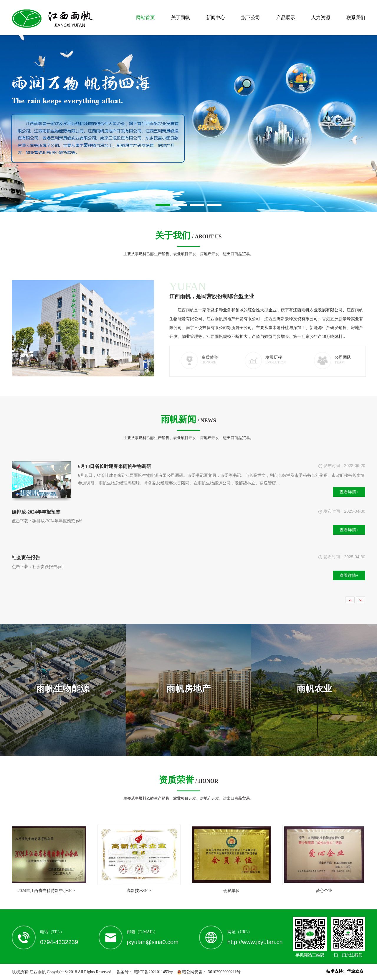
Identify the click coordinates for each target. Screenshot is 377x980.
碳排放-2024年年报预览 (36, 512)
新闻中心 (216, 18)
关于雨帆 (181, 18)
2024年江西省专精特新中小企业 (48, 891)
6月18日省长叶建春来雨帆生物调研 (115, 466)
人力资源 (321, 18)
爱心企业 (325, 891)
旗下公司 (251, 18)
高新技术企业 (140, 891)
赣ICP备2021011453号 (153, 972)
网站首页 (145, 18)
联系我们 (356, 18)
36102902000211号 (224, 972)
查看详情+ (349, 492)
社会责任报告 (26, 558)
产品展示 (286, 18)
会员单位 (233, 891)
